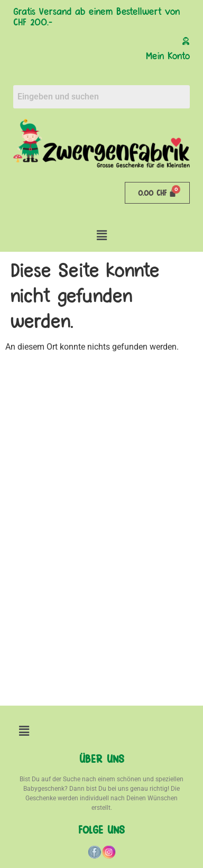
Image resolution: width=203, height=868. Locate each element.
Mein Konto (168, 55)
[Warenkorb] (158, 193)
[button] (101, 235)
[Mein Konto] (186, 41)
